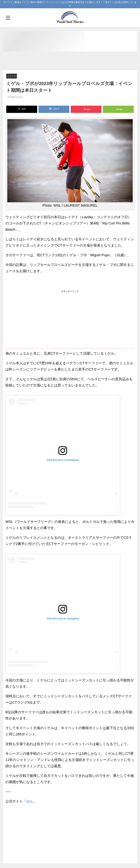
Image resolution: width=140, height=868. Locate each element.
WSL (30, 802)
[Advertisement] (70, 61)
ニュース (12, 76)
